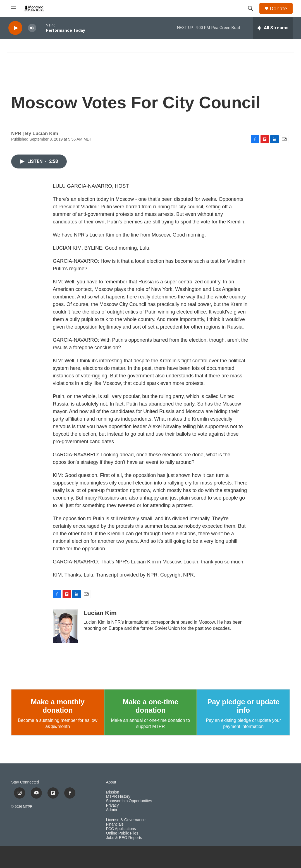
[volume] (32, 28)
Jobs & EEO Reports (124, 838)
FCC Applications (121, 829)
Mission (112, 792)
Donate (278, 9)
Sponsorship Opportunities (129, 801)
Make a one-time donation (150, 706)
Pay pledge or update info (243, 706)
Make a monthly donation (58, 706)
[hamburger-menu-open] (14, 8)
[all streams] (273, 28)
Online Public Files (122, 833)
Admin (111, 810)
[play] (15, 28)
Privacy (112, 805)
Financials (115, 824)
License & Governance (126, 820)
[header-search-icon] (250, 8)
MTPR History (118, 796)
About (111, 782)
